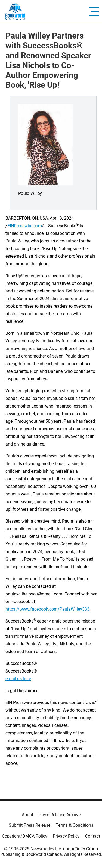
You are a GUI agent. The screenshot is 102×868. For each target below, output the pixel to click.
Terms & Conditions (75, 825)
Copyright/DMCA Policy (25, 836)
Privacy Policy (66, 836)
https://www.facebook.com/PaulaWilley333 (47, 609)
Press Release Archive (60, 815)
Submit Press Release (30, 825)
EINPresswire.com (25, 226)
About (27, 815)
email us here (18, 679)
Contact (93, 836)
